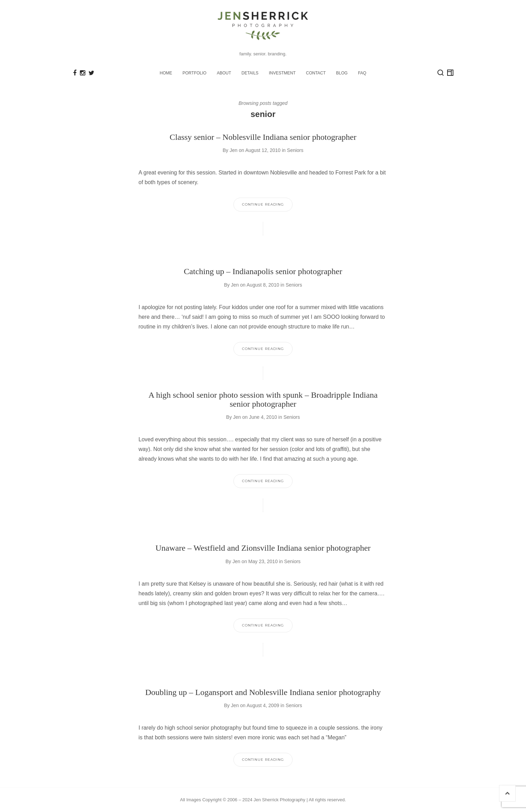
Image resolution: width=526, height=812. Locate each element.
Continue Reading (263, 204)
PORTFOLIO (195, 73)
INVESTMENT (282, 73)
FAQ (362, 73)
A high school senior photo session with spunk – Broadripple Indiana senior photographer (263, 399)
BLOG (342, 73)
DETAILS (250, 73)
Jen (234, 150)
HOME (166, 73)
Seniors (295, 150)
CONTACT (316, 73)
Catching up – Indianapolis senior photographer (263, 271)
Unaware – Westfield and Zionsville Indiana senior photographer (263, 548)
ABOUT (224, 73)
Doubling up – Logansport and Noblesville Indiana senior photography (263, 692)
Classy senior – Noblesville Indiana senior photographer (263, 137)
